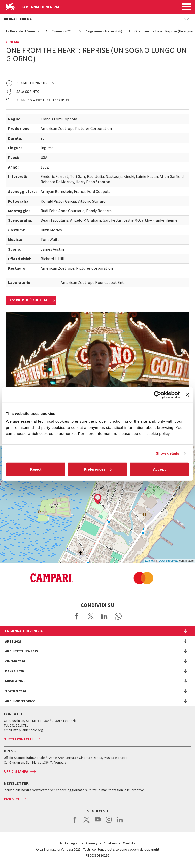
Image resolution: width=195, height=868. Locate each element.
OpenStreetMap (169, 561)
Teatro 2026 (15, 691)
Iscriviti (11, 799)
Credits (129, 843)
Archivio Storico (20, 701)
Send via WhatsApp (118, 616)
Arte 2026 (13, 641)
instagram (109, 822)
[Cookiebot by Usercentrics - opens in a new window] (158, 395)
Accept (159, 469)
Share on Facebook (77, 616)
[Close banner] (187, 395)
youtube (98, 822)
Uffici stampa (16, 771)
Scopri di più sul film (28, 300)
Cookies (110, 843)
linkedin (120, 822)
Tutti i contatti (18, 739)
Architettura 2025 (21, 651)
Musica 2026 (15, 681)
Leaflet (149, 561)
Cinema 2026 (15, 661)
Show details (168, 453)
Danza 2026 (14, 671)
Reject (36, 469)
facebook (75, 822)
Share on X (91, 616)
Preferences (98, 469)
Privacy (91, 843)
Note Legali (70, 843)
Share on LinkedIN (104, 616)
